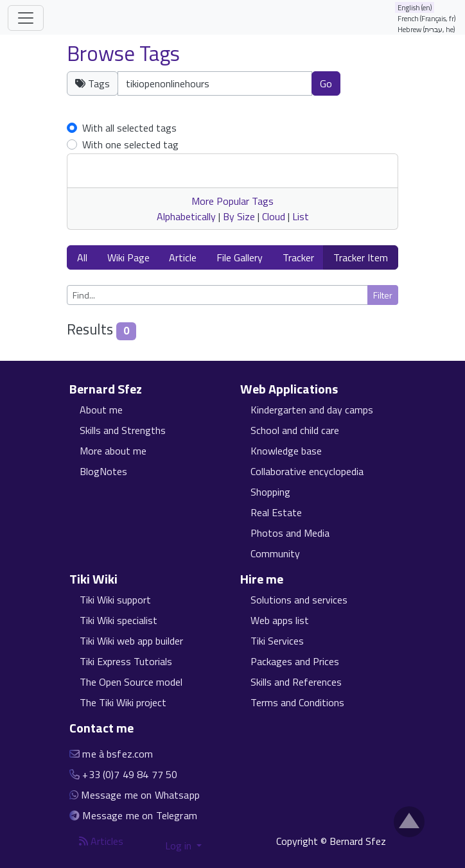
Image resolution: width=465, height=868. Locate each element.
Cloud (274, 216)
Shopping (270, 492)
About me (101, 410)
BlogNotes (103, 471)
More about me (113, 451)
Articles (101, 841)
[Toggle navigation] (26, 18)
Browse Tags (123, 53)
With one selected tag (130, 144)
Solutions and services (299, 600)
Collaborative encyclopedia (307, 471)
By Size (239, 216)
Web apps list (280, 620)
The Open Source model (131, 682)
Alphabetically (186, 216)
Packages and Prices (295, 661)
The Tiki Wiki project (123, 702)
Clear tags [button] (377, 91)
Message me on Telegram (140, 815)
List (301, 216)
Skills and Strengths (123, 430)
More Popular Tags (232, 201)
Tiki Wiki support (115, 600)
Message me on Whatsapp (140, 795)
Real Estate (276, 512)
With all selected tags (129, 128)
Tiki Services (277, 641)
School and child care (295, 430)
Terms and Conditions (297, 702)
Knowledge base (286, 451)
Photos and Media (290, 533)
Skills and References (296, 682)
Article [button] (183, 257)
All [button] (82, 257)
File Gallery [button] (240, 257)
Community (275, 553)
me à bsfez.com (118, 754)
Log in (180, 846)
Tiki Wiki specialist (118, 620)
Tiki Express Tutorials (126, 661)
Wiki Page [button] (128, 257)
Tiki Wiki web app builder (131, 641)
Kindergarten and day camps (312, 410)
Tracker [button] (298, 257)
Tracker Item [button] (361, 257)
